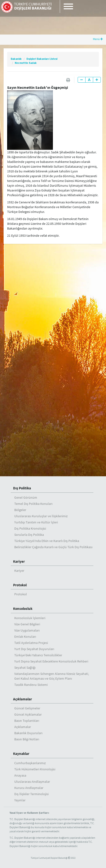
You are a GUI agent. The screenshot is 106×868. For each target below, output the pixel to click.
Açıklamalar (23, 699)
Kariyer (19, 561)
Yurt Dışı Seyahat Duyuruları (34, 649)
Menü (98, 39)
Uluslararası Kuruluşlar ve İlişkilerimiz (41, 516)
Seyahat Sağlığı (25, 667)
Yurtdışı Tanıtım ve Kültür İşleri (36, 522)
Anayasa (20, 775)
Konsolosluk (23, 609)
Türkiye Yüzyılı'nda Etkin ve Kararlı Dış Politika (47, 541)
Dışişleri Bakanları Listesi (42, 59)
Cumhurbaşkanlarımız (30, 763)
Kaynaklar (21, 754)
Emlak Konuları (25, 637)
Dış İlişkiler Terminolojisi (31, 794)
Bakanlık (16, 59)
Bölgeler (20, 510)
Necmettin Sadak (26, 63)
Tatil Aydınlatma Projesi (31, 643)
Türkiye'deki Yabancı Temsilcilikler (38, 655)
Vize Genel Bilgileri (27, 624)
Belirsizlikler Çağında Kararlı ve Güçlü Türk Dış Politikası (53, 547)
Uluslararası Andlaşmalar (32, 782)
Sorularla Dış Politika (29, 535)
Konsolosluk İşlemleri (30, 618)
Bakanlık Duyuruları (28, 733)
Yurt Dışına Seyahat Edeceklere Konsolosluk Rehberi (51, 661)
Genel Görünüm (26, 497)
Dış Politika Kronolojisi (30, 528)
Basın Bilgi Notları (27, 739)
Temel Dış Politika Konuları (33, 504)
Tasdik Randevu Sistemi (31, 685)
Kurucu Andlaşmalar (29, 788)
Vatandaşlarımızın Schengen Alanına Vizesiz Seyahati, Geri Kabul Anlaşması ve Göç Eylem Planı (52, 676)
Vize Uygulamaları (27, 630)
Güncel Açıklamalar (28, 714)
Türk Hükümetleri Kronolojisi (35, 769)
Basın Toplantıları (27, 721)
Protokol (20, 585)
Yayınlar (20, 800)
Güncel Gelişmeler (27, 708)
